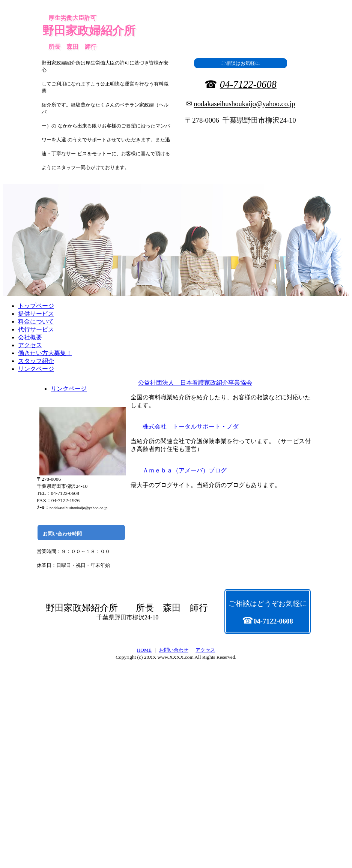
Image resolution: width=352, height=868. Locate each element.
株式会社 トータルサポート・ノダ (191, 427)
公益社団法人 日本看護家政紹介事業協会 (195, 383)
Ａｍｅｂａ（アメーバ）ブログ (185, 470)
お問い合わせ (174, 650)
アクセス (205, 650)
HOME (144, 650)
